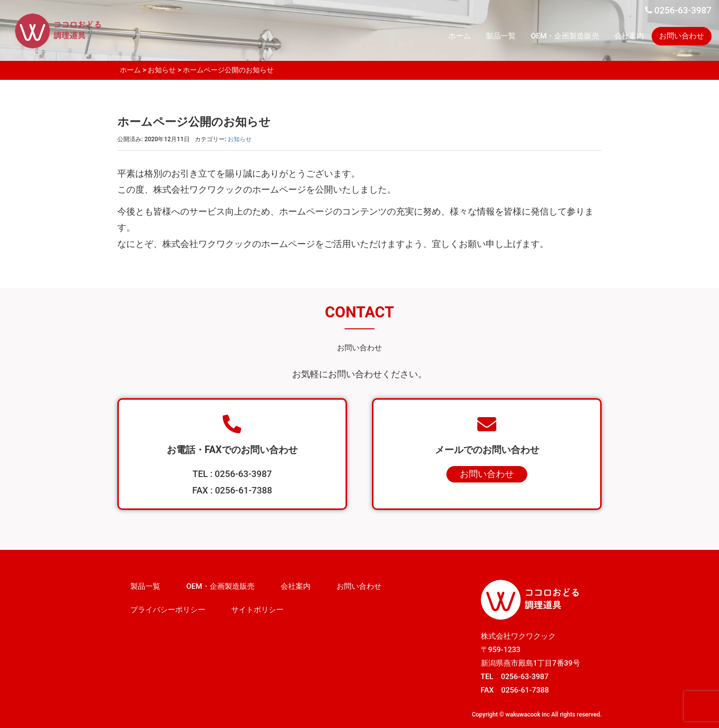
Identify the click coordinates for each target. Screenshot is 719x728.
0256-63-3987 (678, 10)
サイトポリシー (257, 610)
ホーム (460, 36)
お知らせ (162, 70)
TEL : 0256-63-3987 (232, 474)
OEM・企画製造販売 (565, 36)
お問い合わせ (682, 36)
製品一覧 (501, 36)
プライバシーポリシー (168, 610)
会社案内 (629, 36)
